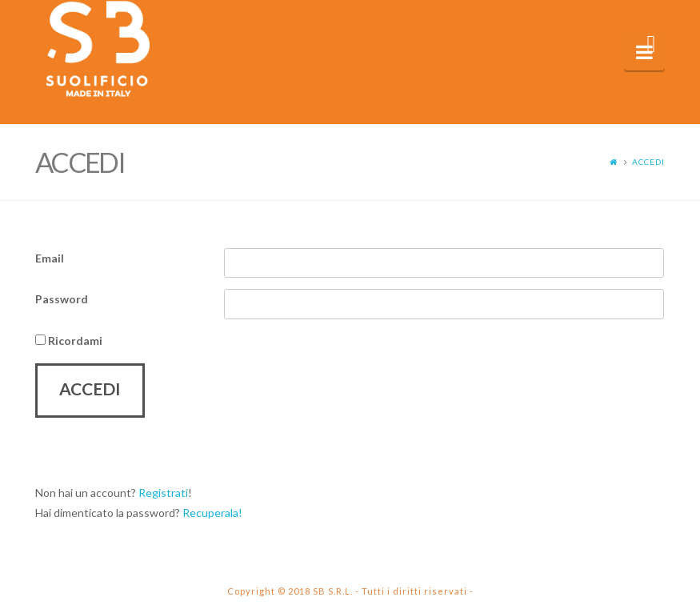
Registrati (163, 493)
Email (50, 258)
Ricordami (69, 341)
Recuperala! (212, 513)
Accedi (648, 162)
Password (62, 299)
